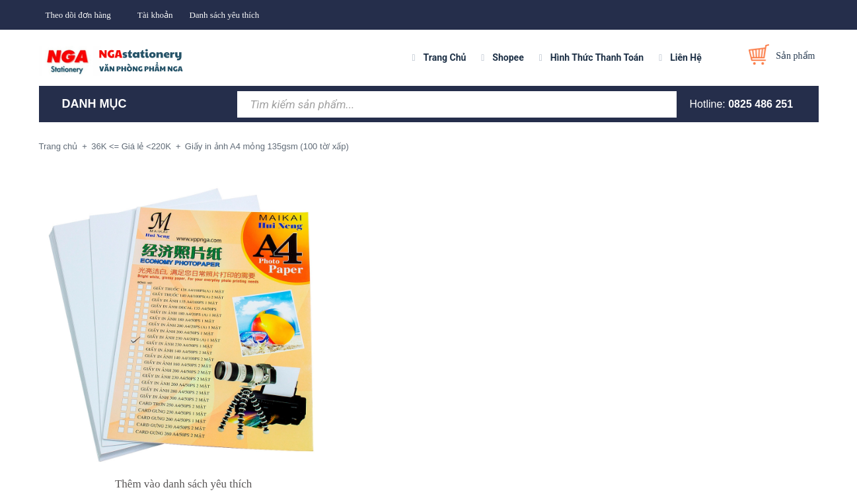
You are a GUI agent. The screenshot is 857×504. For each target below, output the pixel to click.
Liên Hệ (686, 57)
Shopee (508, 57)
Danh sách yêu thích (224, 15)
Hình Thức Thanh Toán (597, 57)
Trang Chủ (445, 57)
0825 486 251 (761, 104)
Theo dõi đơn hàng (78, 15)
